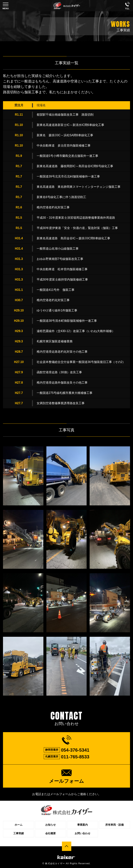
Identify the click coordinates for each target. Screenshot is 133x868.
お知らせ (51, 825)
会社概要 (51, 833)
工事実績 (19, 833)
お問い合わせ (82, 833)
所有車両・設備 (114, 825)
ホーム (19, 825)
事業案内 (82, 825)
